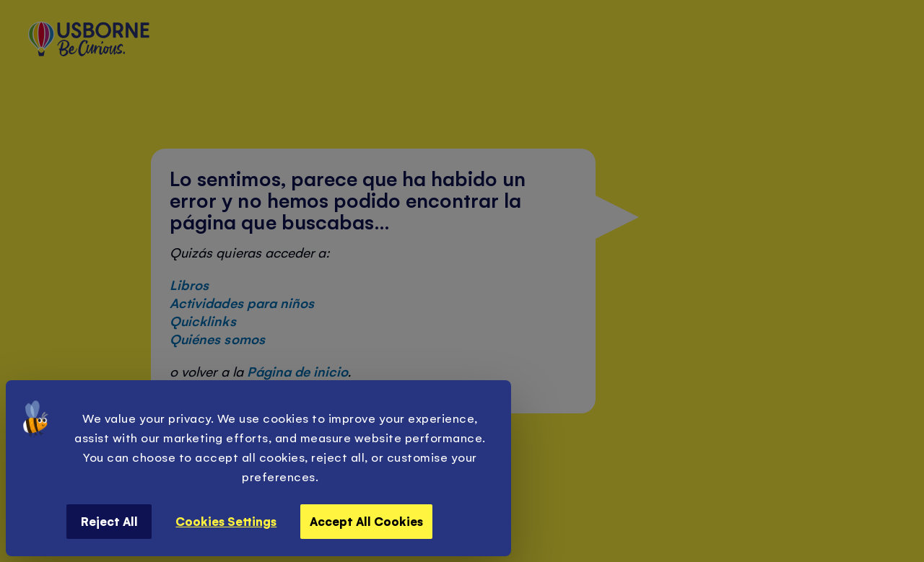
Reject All (109, 521)
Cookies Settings (226, 521)
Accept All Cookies (366, 521)
